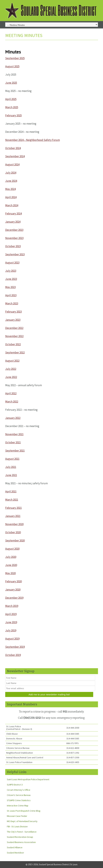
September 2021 (15, 451)
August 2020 (12, 549)
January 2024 (13, 222)
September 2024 (15, 156)
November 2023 (14, 238)
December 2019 (14, 598)
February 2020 (13, 581)
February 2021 (13, 508)
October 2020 (13, 532)
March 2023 (12, 303)
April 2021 (11, 491)
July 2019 (11, 630)
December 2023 (14, 230)
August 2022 (12, 361)
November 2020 (14, 524)
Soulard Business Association (21, 842)
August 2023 (12, 263)
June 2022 (11, 377)
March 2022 (12, 402)
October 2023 (13, 246)
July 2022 (11, 369)
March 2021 (12, 500)
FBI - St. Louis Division (17, 826)
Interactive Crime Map (18, 806)
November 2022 (14, 336)
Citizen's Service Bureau (19, 795)
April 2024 (11, 197)
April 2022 (11, 393)
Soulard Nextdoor (15, 853)
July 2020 (11, 557)
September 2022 (15, 352)
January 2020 (13, 590)
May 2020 (10, 573)
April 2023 (11, 295)
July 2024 (11, 173)
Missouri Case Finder (17, 816)
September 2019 (15, 647)
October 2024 (13, 148)
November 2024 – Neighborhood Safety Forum (33, 140)
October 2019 (13, 655)
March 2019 (12, 606)
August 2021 (12, 459)
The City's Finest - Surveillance (22, 832)
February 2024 (13, 214)
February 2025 (13, 115)
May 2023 (10, 287)
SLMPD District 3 (15, 785)
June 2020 (11, 565)
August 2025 (12, 66)
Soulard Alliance (15, 847)
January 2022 (13, 418)
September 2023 (15, 254)
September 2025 (15, 58)
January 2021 (13, 516)
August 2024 (12, 164)
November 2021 (14, 434)
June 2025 (11, 83)
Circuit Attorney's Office (19, 790)
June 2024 (11, 181)
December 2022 (14, 328)
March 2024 (12, 205)
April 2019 (11, 614)
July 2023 (11, 271)
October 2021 (13, 442)
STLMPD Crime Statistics (19, 800)
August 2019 (12, 639)
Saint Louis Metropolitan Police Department (28, 779)
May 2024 (10, 189)
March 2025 (12, 107)
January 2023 (13, 320)
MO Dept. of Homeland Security (22, 821)
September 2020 (15, 541)
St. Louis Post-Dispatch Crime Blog (24, 811)
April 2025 (11, 99)
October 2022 (13, 344)
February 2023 (13, 312)
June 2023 (11, 279)
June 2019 (11, 622)
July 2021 (11, 467)
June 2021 (11, 475)
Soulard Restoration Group (20, 837)
